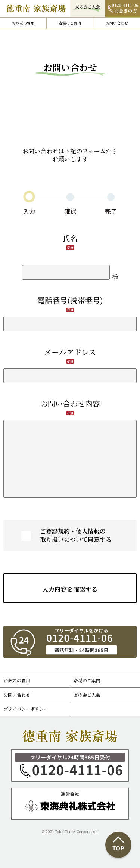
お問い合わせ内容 (70, 404)
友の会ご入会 (87, 695)
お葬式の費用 (23, 23)
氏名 (70, 238)
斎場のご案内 (70, 23)
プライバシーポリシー (26, 709)
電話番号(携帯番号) (70, 300)
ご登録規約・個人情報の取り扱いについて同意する (76, 535)
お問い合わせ (117, 23)
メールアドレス (70, 352)
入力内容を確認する (70, 589)
